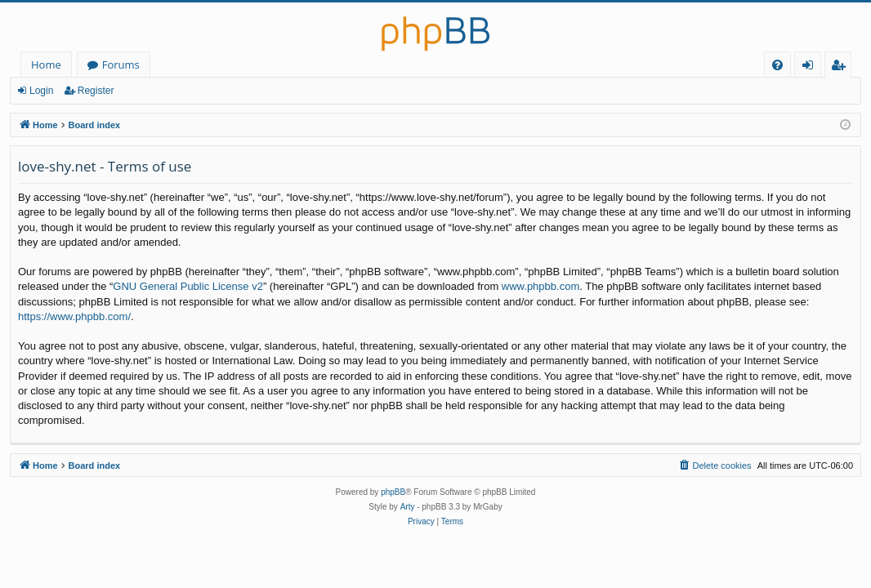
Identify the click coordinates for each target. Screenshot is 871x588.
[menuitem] (777, 65)
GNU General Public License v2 (188, 286)
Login (41, 91)
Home (46, 65)
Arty (408, 507)
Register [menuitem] (842, 67)
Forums (121, 65)
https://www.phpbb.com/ (74, 316)
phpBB (393, 492)
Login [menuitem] (811, 67)
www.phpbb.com (540, 286)
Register (96, 91)
